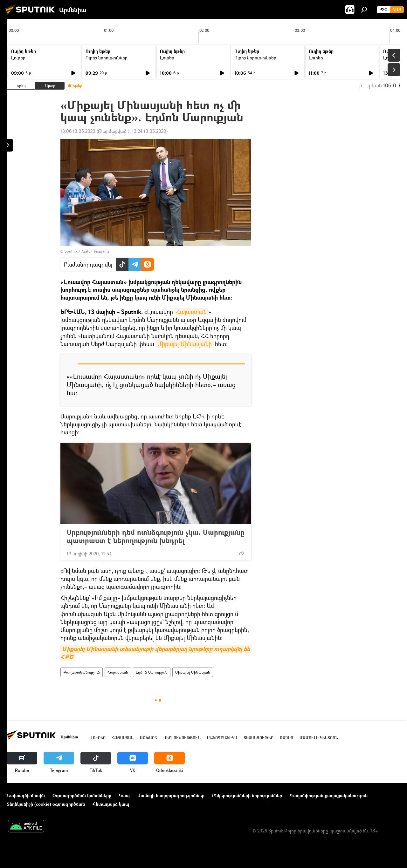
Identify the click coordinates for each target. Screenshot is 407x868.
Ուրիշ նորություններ (107, 58)
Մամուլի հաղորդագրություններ (171, 795)
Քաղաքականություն (82, 672)
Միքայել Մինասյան (193, 672)
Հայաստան (191, 312)
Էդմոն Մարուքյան (152, 672)
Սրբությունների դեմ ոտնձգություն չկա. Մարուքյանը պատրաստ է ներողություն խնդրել (156, 536)
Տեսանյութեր (259, 738)
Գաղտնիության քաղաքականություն (329, 795)
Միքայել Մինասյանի (185, 344)
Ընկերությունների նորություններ (247, 795)
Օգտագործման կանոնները (82, 795)
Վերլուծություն (182, 738)
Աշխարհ (148, 738)
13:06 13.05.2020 (78, 131)
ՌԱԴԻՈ (286, 738)
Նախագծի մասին (26, 795)
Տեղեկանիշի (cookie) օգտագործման (46, 804)
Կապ (124, 795)
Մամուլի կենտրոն (319, 738)
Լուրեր (18, 58)
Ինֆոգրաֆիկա (222, 738)
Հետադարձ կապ (111, 804)
